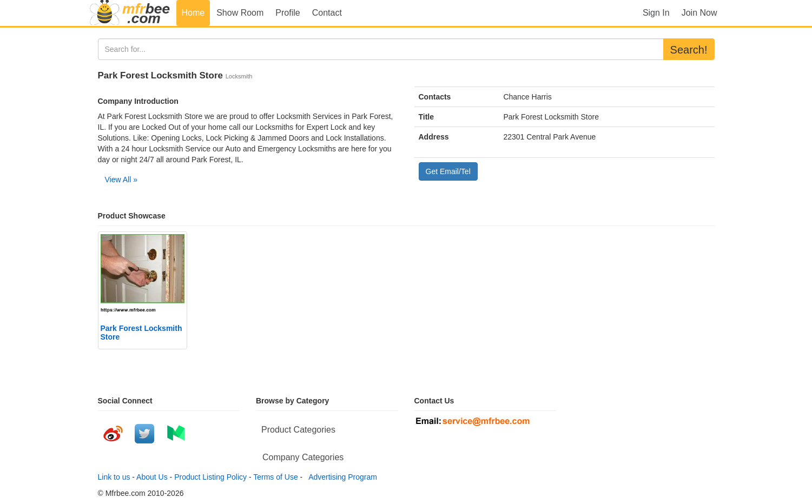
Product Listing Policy (210, 477)
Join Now (699, 13)
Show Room (240, 13)
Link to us (114, 477)
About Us (152, 477)
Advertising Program (341, 477)
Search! (689, 50)
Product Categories (298, 430)
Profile (288, 13)
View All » (121, 180)
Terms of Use (275, 477)
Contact (327, 13)
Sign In (656, 13)
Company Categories (303, 457)
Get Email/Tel (448, 171)
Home (193, 13)
